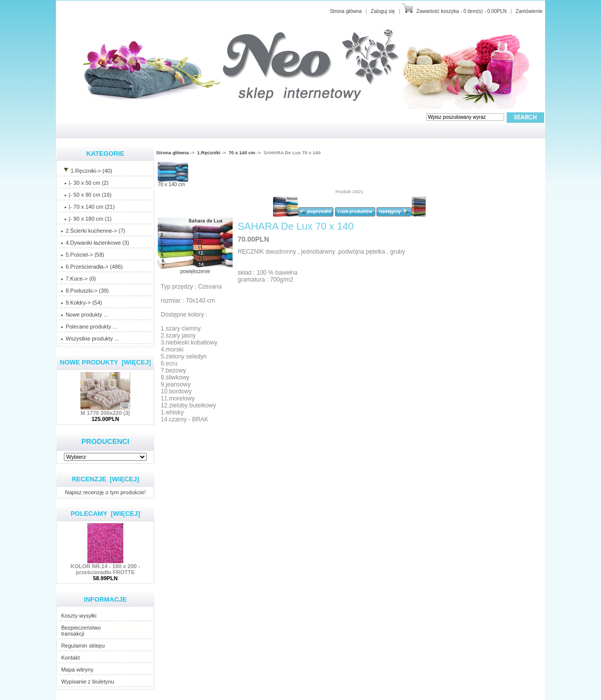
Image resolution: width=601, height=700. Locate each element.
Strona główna (346, 11)
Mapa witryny (77, 670)
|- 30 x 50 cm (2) (85, 183)
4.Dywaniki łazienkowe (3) (95, 243)
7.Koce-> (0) (78, 279)
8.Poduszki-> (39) (85, 291)
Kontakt (70, 658)
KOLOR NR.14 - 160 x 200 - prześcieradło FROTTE (105, 567)
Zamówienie (529, 11)
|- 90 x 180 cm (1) (86, 219)
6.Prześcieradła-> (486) (92, 267)
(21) (88, 207)
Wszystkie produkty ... (90, 339)
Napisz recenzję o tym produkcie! (105, 492)
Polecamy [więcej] (105, 514)
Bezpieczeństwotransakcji (81, 631)
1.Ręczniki (209, 153)
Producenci (105, 441)
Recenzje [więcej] (105, 479)
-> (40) (86, 171)
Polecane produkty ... (89, 327)
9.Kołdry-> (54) (81, 303)
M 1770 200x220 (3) (105, 410)
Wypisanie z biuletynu (87, 682)
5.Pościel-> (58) (82, 255)
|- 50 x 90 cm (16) (86, 195)
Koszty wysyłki (79, 616)
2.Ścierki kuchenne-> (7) (93, 231)
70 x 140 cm (242, 153)
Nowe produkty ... (85, 315)
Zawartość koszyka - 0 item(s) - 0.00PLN (461, 11)
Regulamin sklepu (83, 646)
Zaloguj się (383, 11)
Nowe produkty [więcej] (106, 362)
